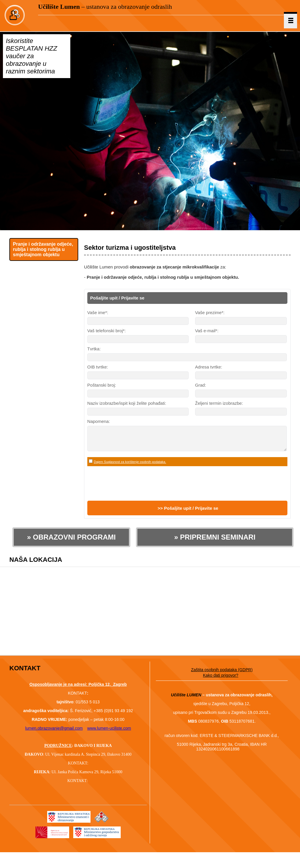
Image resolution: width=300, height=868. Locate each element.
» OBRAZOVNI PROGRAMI (71, 541)
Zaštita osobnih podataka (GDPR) (222, 674)
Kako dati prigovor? (221, 680)
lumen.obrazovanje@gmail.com (54, 733)
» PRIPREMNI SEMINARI (215, 541)
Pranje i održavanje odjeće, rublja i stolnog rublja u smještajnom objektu (43, 249)
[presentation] (132, 488)
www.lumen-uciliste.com (109, 733)
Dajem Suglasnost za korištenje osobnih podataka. (130, 466)
